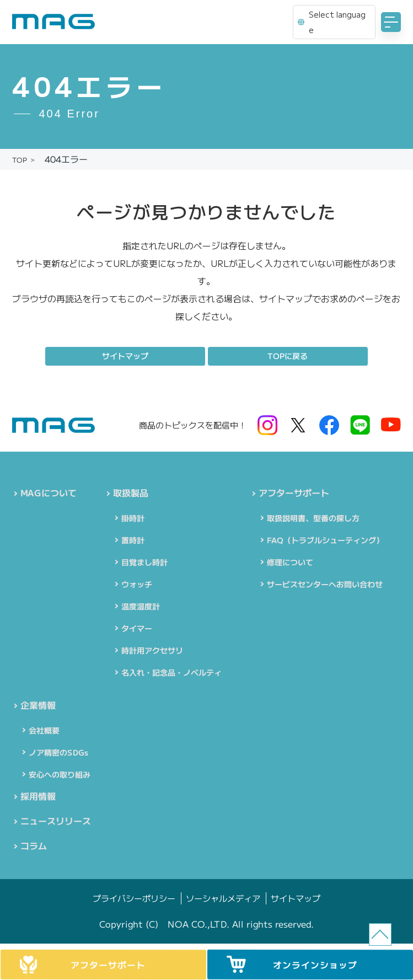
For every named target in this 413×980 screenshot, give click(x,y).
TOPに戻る (288, 356)
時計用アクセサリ (152, 651)
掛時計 (133, 519)
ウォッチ (137, 585)
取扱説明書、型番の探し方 (313, 519)
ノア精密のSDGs (58, 754)
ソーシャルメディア (223, 904)
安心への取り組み (60, 776)
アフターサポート (293, 494)
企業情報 (38, 707)
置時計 (133, 541)
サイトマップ (125, 356)
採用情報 (38, 799)
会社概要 (44, 732)
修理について (289, 563)
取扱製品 (131, 494)
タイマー (137, 629)
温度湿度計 (141, 607)
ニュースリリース (56, 825)
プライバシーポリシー (134, 904)
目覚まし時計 (144, 563)
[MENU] (391, 22)
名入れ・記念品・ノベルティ (171, 673)
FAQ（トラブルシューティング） (325, 541)
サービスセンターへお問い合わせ (324, 585)
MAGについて (49, 494)
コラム (34, 851)
